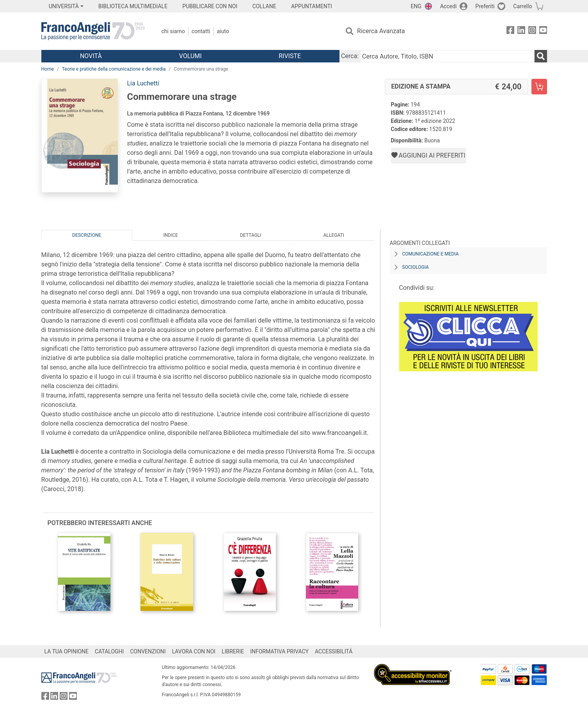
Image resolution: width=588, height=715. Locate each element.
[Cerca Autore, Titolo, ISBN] (447, 56)
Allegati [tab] (334, 235)
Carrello (522, 6)
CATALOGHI (109, 651)
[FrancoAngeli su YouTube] (543, 31)
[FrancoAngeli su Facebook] (510, 31)
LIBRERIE (233, 651)
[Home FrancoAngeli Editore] (93, 31)
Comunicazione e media (431, 254)
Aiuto (223, 31)
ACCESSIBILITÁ (334, 651)
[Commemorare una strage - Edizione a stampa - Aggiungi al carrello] (539, 87)
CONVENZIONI (148, 651)
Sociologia (416, 267)
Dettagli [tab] (250, 235)
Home (48, 69)
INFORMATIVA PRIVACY (279, 651)
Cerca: (350, 56)
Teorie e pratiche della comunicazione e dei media (114, 69)
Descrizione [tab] (87, 235)
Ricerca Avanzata (381, 31)
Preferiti (485, 6)
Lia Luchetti (143, 83)
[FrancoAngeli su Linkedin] (521, 31)
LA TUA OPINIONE (67, 651)
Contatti (201, 31)
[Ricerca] (541, 56)
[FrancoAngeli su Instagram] (532, 31)
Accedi (449, 6)
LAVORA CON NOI (194, 651)
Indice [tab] (171, 235)
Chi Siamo (173, 31)
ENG (416, 6)
